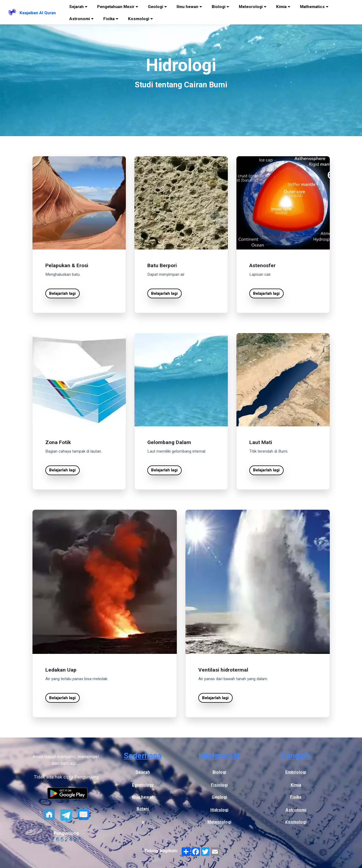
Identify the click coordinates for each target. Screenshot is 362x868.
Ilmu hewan (187, 7)
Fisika (109, 19)
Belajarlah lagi (62, 293)
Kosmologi (139, 19)
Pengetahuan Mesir (116, 7)
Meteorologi (251, 7)
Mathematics (312, 7)
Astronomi (80, 19)
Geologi (156, 7)
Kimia (281, 7)
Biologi (219, 7)
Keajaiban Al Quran (38, 13)
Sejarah (76, 7)
